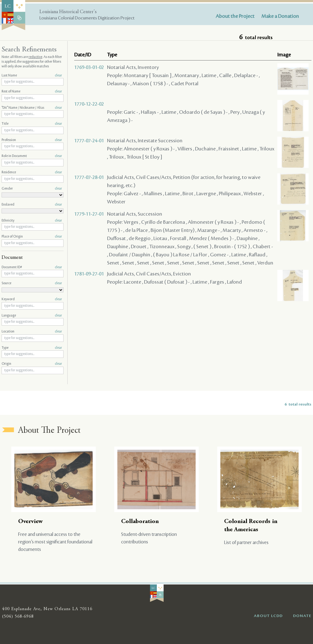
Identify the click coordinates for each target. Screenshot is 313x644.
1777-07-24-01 (89, 141)
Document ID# (32, 267)
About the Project (235, 16)
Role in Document (32, 156)
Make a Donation (280, 16)
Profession (32, 140)
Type (32, 348)
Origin (32, 364)
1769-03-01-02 (89, 67)
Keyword (32, 299)
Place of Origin (32, 237)
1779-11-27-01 (89, 214)
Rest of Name (32, 92)
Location (32, 332)
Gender (32, 189)
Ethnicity (32, 221)
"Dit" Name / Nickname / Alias (32, 108)
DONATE (302, 616)
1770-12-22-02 (89, 104)
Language (32, 316)
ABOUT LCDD (268, 616)
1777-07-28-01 (89, 177)
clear (58, 76)
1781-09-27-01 (89, 274)
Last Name (32, 76)
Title (32, 124)
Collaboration (140, 522)
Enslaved (32, 205)
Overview (31, 522)
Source (32, 283)
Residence (32, 172)
